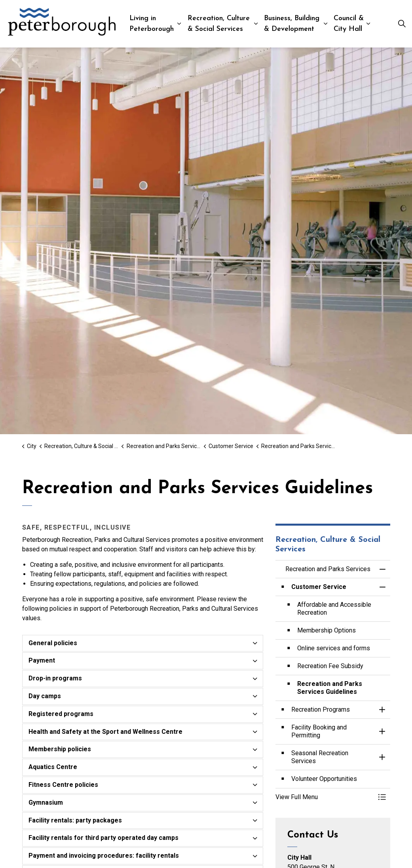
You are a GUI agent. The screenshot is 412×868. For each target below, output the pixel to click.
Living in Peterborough (152, 24)
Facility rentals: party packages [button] (75, 820)
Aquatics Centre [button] (53, 767)
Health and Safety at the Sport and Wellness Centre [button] (105, 732)
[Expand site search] (402, 24)
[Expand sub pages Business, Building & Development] (326, 24)
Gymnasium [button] (46, 802)
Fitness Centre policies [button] (63, 785)
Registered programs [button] (61, 714)
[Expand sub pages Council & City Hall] (368, 24)
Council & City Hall (349, 24)
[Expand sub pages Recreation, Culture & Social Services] (256, 24)
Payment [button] (42, 660)
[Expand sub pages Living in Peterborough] (179, 24)
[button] (325, 797)
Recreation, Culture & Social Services (219, 24)
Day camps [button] (45, 696)
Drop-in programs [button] (55, 678)
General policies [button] (53, 643)
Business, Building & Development (292, 24)
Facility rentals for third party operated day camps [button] (103, 838)
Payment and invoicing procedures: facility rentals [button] (104, 856)
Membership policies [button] (60, 749)
